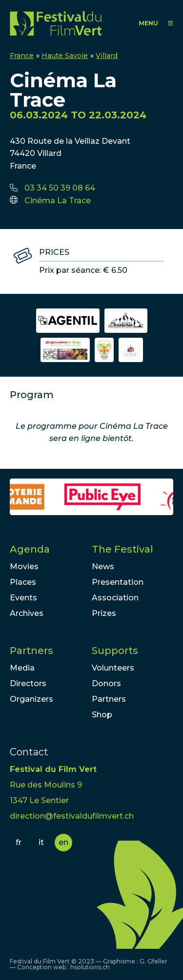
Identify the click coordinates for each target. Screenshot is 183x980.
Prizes (104, 613)
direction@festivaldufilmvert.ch (72, 816)
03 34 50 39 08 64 (60, 188)
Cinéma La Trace (58, 201)
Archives (27, 613)
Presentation (118, 582)
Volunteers (113, 668)
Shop (102, 715)
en (63, 842)
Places (23, 582)
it (41, 842)
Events (23, 598)
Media (22, 668)
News (103, 567)
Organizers (31, 699)
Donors (106, 683)
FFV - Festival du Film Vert (56, 23)
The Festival (122, 549)
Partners (31, 651)
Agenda (30, 549)
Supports (115, 651)
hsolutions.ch (90, 967)
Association (115, 598)
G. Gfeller (153, 961)
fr (19, 842)
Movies (24, 567)
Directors (28, 683)
